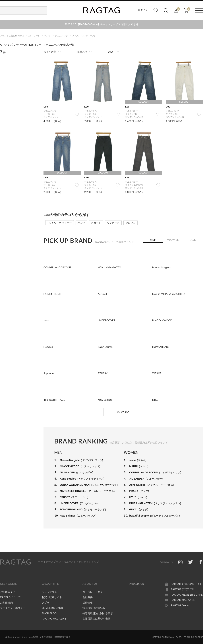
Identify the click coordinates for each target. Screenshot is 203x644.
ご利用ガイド (8, 592)
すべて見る (123, 412)
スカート (96, 223)
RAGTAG (15, 562)
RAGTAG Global (180, 605)
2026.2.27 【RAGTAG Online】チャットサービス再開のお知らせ (102, 24)
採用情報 (88, 603)
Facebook (201, 562)
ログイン (143, 10)
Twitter (190, 562)
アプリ (45, 603)
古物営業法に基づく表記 (96, 619)
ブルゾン (130, 223)
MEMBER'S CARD (52, 608)
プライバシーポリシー (13, 608)
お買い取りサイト (52, 597)
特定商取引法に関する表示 (98, 613)
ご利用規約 (6, 603)
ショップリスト (51, 592)
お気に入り (156, 11)
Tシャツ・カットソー (60, 223)
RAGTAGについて (10, 597)
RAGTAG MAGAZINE (54, 619)
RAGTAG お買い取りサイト (186, 584)
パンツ (81, 223)
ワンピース (113, 223)
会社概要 (88, 597)
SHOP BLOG (49, 613)
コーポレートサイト (94, 592)
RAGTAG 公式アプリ (183, 589)
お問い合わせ (137, 584)
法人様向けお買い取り (95, 608)
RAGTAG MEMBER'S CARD (187, 595)
